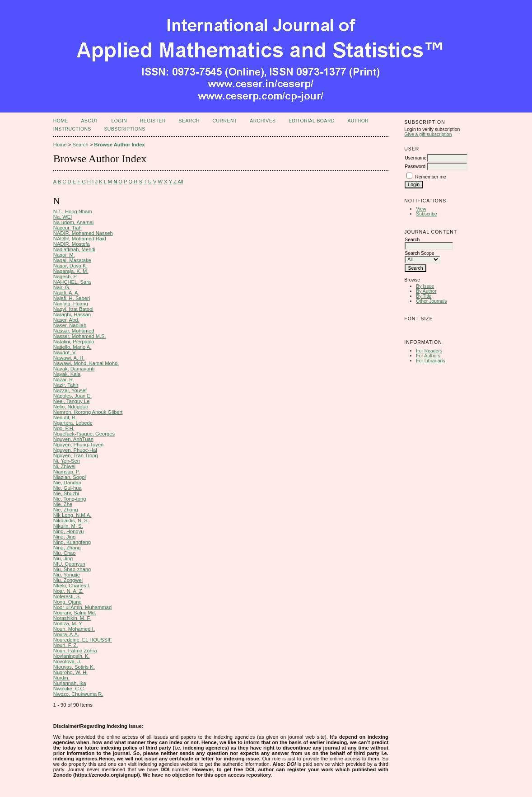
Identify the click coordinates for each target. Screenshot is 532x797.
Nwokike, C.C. (69, 689)
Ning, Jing (65, 537)
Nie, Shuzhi (66, 493)
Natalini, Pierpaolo (74, 342)
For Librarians (430, 361)
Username (415, 158)
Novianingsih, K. (72, 656)
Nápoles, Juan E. (72, 396)
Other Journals (431, 301)
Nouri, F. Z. (66, 645)
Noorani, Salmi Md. (75, 613)
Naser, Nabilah (70, 325)
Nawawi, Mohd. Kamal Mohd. (86, 363)
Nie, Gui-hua (68, 488)
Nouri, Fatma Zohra (75, 651)
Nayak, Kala (67, 374)
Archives (263, 121)
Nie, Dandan (67, 483)
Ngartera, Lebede (73, 423)
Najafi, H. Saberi (72, 298)
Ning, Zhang (67, 548)
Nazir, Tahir (66, 385)
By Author (426, 291)
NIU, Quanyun (69, 564)
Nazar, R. (64, 380)
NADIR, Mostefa (72, 244)
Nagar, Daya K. (70, 266)
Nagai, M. (64, 255)
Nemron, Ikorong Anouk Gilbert (88, 412)
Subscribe (426, 214)
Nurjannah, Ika (70, 683)
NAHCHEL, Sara (72, 282)
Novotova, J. (67, 661)
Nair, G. (62, 287)
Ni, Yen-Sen (67, 461)
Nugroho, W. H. (70, 672)
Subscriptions (125, 129)
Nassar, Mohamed (74, 331)
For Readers (429, 351)
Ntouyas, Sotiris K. (74, 667)
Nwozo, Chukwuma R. (78, 694)
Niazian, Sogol (70, 477)
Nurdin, (61, 678)
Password (415, 166)
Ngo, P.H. (64, 428)
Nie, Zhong (66, 510)
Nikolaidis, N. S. (71, 520)
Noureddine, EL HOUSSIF (83, 640)
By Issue (425, 286)
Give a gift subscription (428, 134)
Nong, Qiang (68, 602)
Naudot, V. (65, 352)
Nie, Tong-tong (70, 499)
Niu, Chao (65, 553)
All (180, 182)
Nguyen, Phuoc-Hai (75, 450)
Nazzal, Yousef (70, 390)
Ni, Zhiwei (64, 466)
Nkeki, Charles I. (72, 586)
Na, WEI (63, 217)
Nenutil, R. (65, 417)
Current (224, 121)
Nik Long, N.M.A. (72, 515)
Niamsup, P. (67, 472)
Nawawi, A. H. (69, 358)
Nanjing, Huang (71, 304)
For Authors (428, 356)
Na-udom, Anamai (74, 222)
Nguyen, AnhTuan (73, 439)
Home (61, 121)
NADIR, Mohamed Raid (80, 239)
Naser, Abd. (66, 320)
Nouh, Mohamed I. (74, 629)
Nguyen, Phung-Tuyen (79, 445)
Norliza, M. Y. (68, 624)
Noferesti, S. (67, 596)
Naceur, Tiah (68, 228)
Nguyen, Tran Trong (76, 455)
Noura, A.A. (66, 634)
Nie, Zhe (63, 504)
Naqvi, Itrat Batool (73, 309)
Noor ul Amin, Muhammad (82, 607)
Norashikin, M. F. (72, 618)
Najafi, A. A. (66, 293)
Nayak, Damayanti (74, 369)
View (421, 209)
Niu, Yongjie (67, 575)
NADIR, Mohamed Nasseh (83, 233)
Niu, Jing (63, 558)
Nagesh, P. (65, 277)
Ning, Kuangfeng (72, 542)
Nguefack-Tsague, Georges (84, 434)
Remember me (431, 177)
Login (119, 121)
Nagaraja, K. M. (71, 271)
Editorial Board (312, 121)
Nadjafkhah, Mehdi (74, 249)
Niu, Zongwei (68, 580)
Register (153, 121)
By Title (424, 296)
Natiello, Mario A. (72, 347)
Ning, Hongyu (69, 531)
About (90, 121)
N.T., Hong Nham (73, 211)
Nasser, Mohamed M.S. (80, 336)
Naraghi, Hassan (72, 314)
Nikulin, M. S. (68, 526)
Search (189, 121)
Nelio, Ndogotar (71, 407)
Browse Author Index (120, 145)
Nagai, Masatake (72, 260)
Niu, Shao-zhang (72, 569)
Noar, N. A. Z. (68, 591)
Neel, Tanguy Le (72, 401)
